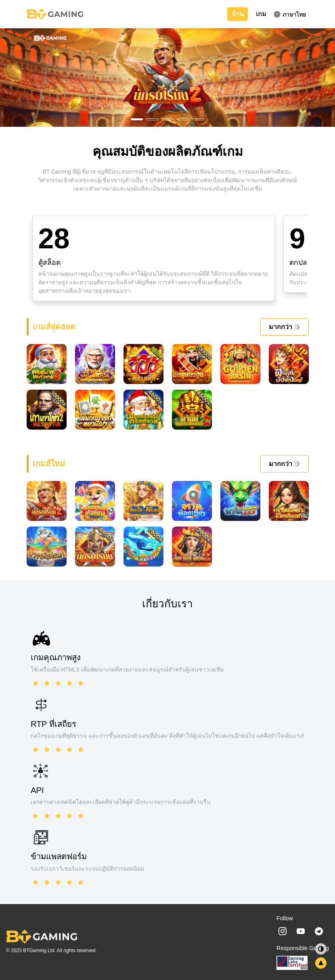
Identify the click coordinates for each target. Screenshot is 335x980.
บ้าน (238, 14)
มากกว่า (284, 327)
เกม (261, 14)
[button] (137, 119)
